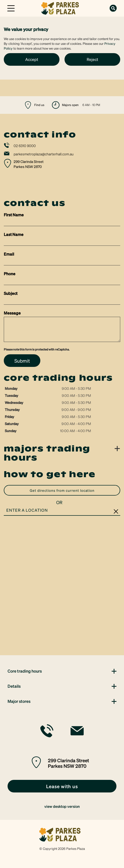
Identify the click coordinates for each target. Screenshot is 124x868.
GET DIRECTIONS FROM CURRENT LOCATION (62, 490)
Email (9, 254)
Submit (22, 361)
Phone (10, 274)
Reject (92, 59)
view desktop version (62, 806)
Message (12, 313)
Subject (11, 293)
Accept (32, 59)
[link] (62, 8)
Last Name (14, 234)
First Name (14, 215)
